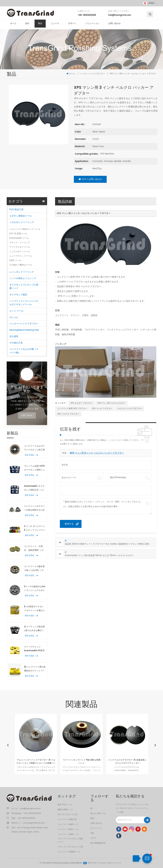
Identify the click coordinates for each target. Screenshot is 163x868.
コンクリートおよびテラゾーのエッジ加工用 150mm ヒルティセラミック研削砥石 (34, 448)
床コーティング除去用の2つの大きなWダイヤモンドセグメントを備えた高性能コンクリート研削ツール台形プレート (34, 629)
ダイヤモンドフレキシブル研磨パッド (24, 286)
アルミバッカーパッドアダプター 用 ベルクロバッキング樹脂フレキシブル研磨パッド (36, 762)
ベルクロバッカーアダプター (130, 409)
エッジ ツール (16, 311)
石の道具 (14, 336)
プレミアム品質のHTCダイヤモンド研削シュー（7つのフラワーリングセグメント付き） (35, 468)
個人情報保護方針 (98, 843)
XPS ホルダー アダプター (81, 403)
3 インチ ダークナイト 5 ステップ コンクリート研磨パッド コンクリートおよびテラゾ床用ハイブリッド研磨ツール (35, 528)
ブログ (93, 838)
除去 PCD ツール (65, 805)
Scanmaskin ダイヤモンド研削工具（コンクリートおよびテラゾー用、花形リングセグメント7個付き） (34, 488)
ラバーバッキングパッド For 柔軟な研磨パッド (82, 762)
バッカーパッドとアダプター (24, 324)
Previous (8, 745)
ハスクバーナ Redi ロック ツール (25, 229)
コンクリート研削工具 (67, 819)
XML (92, 833)
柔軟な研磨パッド (65, 810)
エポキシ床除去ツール (21, 216)
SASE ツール (15, 261)
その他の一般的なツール (21, 265)
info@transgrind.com (120, 16)
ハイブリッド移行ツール (68, 829)
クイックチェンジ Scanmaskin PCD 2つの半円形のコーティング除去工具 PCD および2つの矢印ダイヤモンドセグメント (34, 649)
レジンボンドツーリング (22, 272)
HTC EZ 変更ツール (18, 234)
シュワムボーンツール (20, 252)
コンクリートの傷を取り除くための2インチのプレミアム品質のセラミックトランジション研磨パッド (34, 569)
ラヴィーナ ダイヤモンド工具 (70, 847)
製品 (40, 25)
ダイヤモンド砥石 (18, 295)
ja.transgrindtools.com (34, 823)
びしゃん (14, 317)
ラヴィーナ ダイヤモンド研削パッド (70, 840)
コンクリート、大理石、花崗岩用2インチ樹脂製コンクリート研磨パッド (34, 549)
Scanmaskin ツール (19, 238)
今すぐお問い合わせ (90, 179)
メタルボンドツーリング (22, 222)
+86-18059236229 (87, 16)
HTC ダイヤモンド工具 (67, 815)
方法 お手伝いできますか (27, 389)
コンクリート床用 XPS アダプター (72, 409)
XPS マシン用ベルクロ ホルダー (111, 403)
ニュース (55, 25)
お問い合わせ (114, 25)
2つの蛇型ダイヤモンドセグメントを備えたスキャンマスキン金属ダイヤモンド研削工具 (34, 609)
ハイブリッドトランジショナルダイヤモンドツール (24, 303)
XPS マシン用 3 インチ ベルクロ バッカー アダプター (97, 453)
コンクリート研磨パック (68, 824)
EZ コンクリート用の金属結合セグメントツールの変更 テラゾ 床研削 (35, 669)
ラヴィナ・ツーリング (20, 243)
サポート (72, 25)
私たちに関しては (98, 813)
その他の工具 (16, 343)
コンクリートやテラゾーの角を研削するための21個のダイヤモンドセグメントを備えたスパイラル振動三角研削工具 (34, 508)
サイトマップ (96, 828)
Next (155, 745)
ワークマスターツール (20, 247)
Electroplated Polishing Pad (24, 330)
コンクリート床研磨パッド (69, 852)
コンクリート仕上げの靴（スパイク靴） (24, 351)
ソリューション (92, 25)
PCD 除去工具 (16, 210)
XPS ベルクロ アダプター (68, 414)
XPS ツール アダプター (102, 409)
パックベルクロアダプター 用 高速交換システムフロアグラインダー (127, 762)
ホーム (13, 25)
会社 (27, 25)
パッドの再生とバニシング (23, 278)
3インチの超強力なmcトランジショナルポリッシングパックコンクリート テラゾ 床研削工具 (35, 589)
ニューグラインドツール (21, 256)
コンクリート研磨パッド (68, 834)
